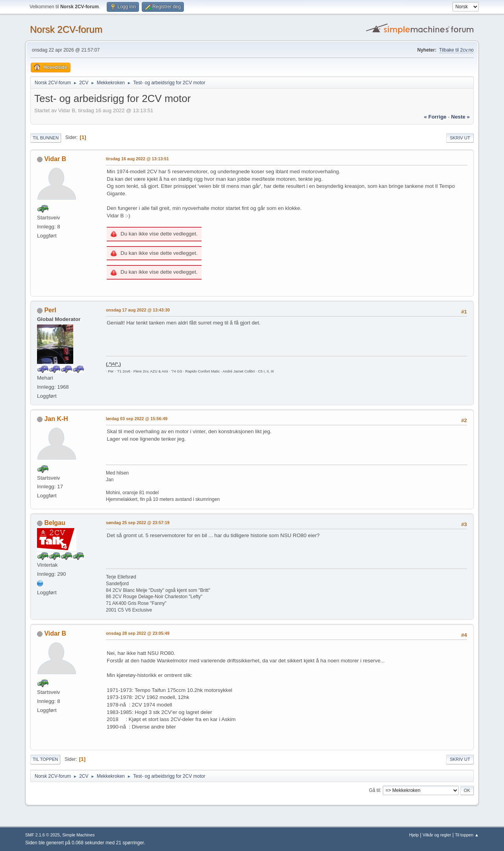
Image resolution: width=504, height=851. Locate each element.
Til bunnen (46, 138)
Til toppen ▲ (467, 835)
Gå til (374, 790)
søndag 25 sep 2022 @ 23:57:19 (138, 523)
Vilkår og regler (437, 835)
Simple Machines (78, 835)
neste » (460, 117)
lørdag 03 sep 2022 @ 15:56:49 (137, 419)
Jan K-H (56, 419)
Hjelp (414, 835)
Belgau (55, 523)
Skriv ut (460, 138)
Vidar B (55, 159)
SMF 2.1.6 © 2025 (43, 835)
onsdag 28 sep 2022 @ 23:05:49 (138, 633)
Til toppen (45, 759)
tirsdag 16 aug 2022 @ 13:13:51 (137, 159)
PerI (50, 310)
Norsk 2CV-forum (66, 29)
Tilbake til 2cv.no (456, 50)
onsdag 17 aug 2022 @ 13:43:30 (138, 310)
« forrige (435, 117)
